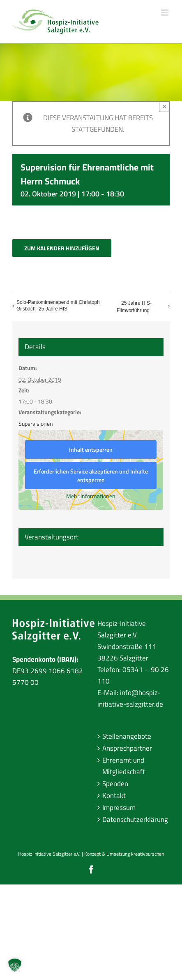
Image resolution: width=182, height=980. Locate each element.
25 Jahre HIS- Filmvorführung (134, 307)
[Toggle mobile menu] (165, 13)
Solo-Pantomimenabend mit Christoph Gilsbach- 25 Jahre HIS (58, 306)
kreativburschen (147, 854)
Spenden (115, 784)
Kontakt (114, 796)
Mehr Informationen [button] (91, 496)
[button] (15, 965)
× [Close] (165, 106)
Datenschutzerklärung (134, 819)
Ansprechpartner (127, 748)
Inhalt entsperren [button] (91, 449)
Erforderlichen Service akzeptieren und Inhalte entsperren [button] (91, 476)
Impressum (119, 807)
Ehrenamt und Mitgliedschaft (124, 766)
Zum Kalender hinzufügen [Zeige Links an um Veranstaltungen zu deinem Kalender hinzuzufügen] (62, 248)
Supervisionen (36, 423)
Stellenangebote (127, 736)
